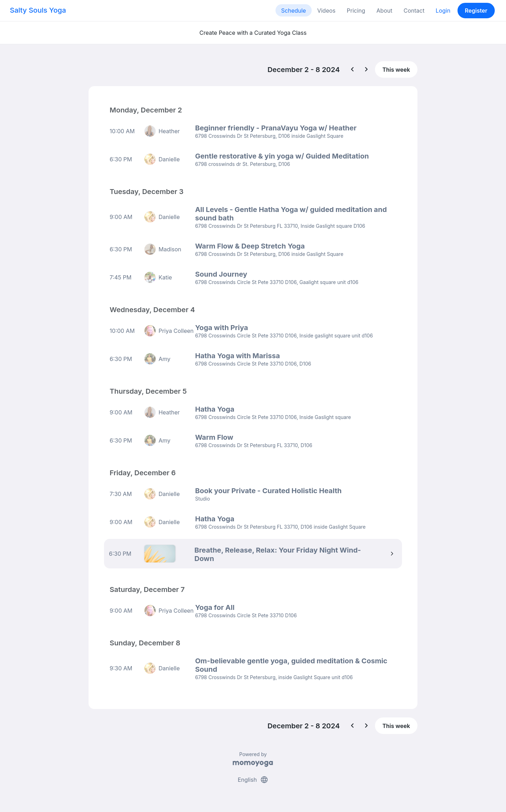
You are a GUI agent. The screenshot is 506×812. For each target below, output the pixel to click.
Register (476, 11)
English (253, 780)
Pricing (356, 11)
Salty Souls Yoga (38, 10)
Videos (326, 11)
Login (443, 11)
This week (396, 70)
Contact (414, 11)
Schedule (294, 11)
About (384, 11)
